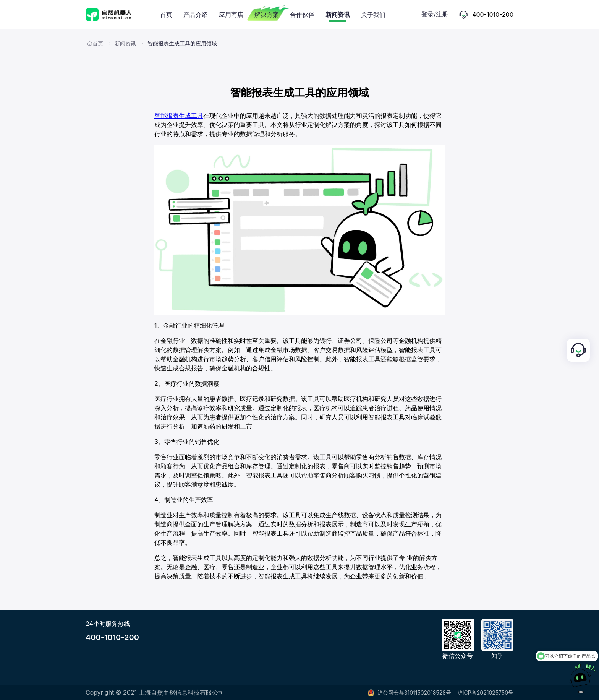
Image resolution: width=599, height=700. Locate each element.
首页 (95, 43)
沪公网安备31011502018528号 (409, 693)
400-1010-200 (112, 637)
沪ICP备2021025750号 (485, 693)
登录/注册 (435, 14)
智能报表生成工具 (179, 115)
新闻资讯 (125, 43)
